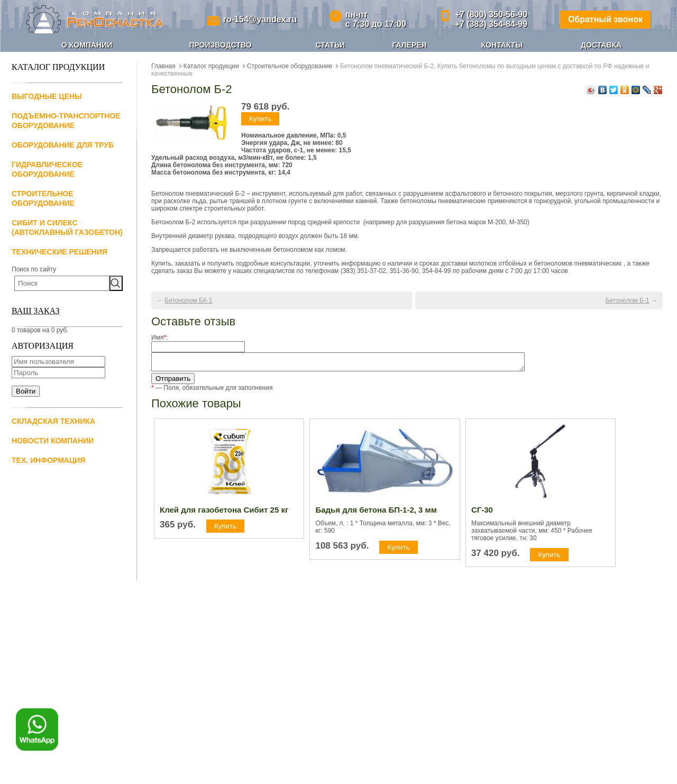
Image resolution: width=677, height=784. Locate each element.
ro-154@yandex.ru (260, 19)
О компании (87, 45)
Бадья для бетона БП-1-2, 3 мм (376, 513)
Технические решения (60, 252)
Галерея (409, 45)
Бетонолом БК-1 (188, 300)
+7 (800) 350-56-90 (491, 15)
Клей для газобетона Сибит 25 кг (224, 513)
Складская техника (53, 421)
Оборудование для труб (63, 145)
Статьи (331, 45)
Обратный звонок (605, 19)
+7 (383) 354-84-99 (491, 24)
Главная (163, 66)
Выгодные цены (47, 96)
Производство (220, 45)
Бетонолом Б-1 (627, 300)
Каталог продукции (211, 66)
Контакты (502, 45)
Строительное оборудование (290, 66)
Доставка (601, 45)
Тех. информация (48, 460)
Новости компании (53, 441)
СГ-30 (482, 513)
